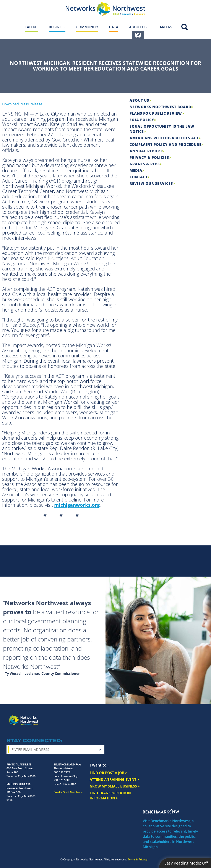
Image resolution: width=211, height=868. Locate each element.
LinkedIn (195, 716)
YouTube (185, 717)
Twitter (176, 717)
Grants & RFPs (145, 164)
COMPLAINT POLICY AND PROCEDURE (166, 145)
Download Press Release (22, 104)
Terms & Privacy (137, 859)
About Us (139, 100)
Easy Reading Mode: (186, 863)
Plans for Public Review (156, 113)
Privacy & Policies (149, 158)
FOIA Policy (142, 120)
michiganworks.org (77, 505)
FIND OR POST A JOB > (108, 773)
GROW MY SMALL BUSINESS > (115, 786)
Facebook (161, 717)
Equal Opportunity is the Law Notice (162, 129)
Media (136, 170)
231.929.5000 (62, 780)
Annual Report (146, 151)
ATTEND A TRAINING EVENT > (114, 780)
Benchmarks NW (161, 811)
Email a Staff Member (67, 792)
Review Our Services (151, 183)
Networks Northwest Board (160, 107)
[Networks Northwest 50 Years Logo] (105, 9)
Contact (139, 177)
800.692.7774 (62, 772)
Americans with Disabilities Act (164, 138)
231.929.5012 (68, 784)
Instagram (169, 717)
